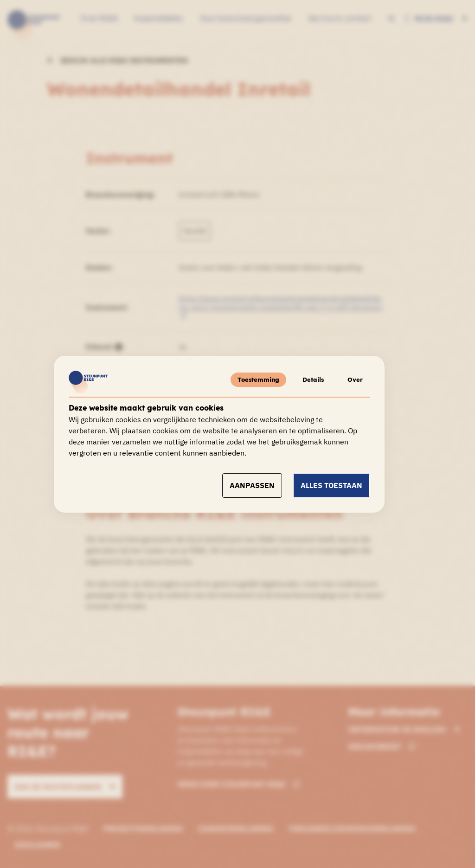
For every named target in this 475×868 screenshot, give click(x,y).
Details (312, 379)
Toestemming (257, 379)
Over (355, 379)
